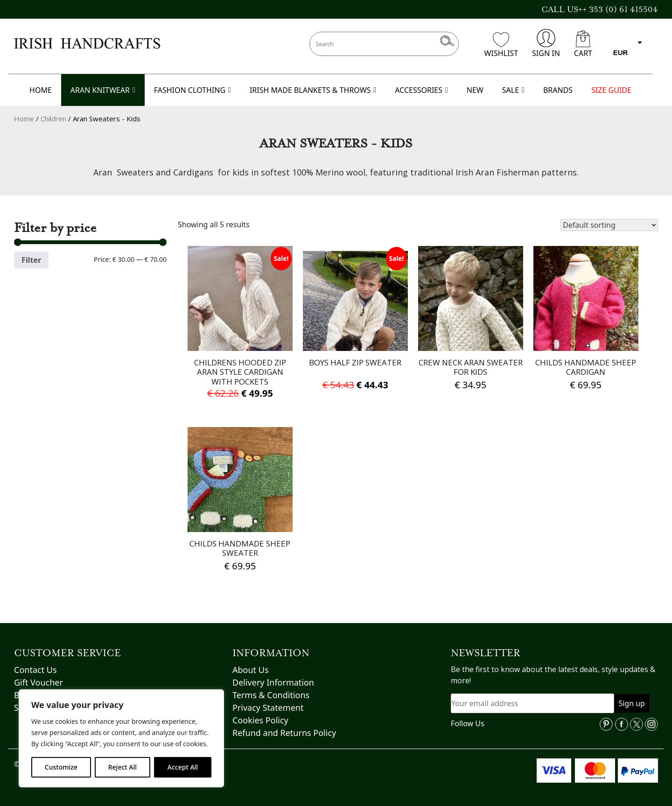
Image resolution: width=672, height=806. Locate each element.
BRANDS (558, 90)
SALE (513, 90)
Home (24, 119)
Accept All (183, 767)
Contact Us (35, 670)
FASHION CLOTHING (192, 90)
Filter (31, 260)
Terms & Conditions (271, 695)
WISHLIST (501, 45)
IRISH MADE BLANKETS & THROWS (313, 90)
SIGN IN (546, 44)
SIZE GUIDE (611, 90)
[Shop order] (609, 225)
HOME (41, 90)
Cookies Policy (260, 720)
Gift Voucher (38, 682)
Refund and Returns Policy (284, 733)
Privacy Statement (268, 708)
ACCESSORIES (421, 90)
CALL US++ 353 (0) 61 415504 (600, 9)
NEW (475, 90)
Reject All (122, 767)
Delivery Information (273, 682)
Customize (61, 767)
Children (53, 119)
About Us (251, 670)
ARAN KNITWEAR (103, 90)
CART (583, 44)
